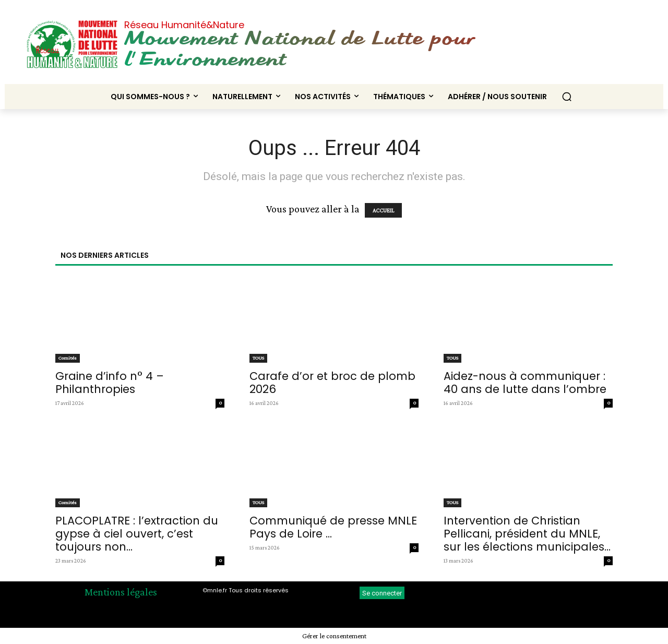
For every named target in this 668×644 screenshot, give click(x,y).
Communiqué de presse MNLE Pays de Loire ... (333, 527)
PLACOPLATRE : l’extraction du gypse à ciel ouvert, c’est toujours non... (137, 534)
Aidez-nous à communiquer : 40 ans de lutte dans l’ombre (525, 383)
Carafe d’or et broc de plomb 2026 (332, 383)
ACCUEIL (383, 210)
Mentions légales (121, 592)
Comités (68, 358)
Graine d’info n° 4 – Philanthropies (110, 383)
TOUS (258, 358)
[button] (567, 97)
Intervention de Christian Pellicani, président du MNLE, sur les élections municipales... (527, 534)
